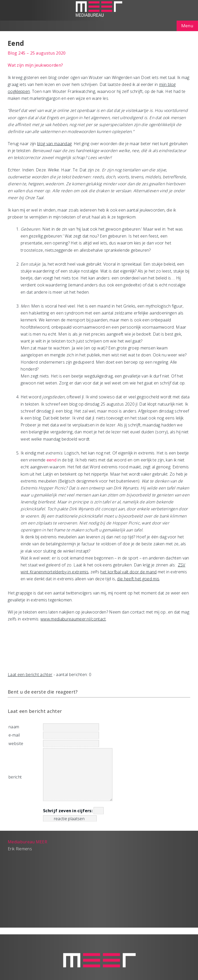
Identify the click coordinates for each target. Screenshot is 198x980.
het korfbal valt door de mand (128, 572)
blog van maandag (54, 144)
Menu (187, 26)
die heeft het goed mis (138, 579)
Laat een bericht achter (30, 675)
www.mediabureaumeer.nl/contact (73, 619)
